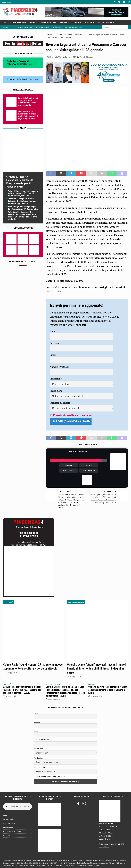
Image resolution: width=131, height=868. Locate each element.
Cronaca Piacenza (18, 22)
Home (4, 22)
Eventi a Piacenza (48, 22)
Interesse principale (60, 403)
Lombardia (89, 465)
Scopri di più (104, 839)
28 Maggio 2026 (11, 673)
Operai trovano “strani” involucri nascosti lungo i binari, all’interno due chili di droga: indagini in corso (97, 668)
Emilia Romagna (69, 471)
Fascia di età (56, 391)
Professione (56, 379)
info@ (108, 836)
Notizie (60, 35)
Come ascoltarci (9, 823)
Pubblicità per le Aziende (12, 831)
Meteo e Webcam (105, 22)
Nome (53, 331)
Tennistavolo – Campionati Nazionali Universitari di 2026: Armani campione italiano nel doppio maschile (22, 201)
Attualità (64, 22)
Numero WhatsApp (60, 367)
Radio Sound (7, 2)
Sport (32, 22)
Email (53, 355)
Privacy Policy (79, 865)
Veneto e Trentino (89, 471)
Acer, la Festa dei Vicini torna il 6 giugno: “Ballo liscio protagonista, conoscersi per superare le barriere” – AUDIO (22, 690)
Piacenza (69, 465)
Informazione (8, 827)
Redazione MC (71, 57)
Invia (31, 64)
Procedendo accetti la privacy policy (73, 415)
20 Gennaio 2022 (56, 57)
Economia (77, 22)
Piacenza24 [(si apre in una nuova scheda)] (33, 79)
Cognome (55, 343)
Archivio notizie (9, 819)
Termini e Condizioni (92, 865)
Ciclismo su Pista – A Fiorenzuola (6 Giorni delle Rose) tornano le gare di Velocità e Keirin (108, 690)
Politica (89, 22)
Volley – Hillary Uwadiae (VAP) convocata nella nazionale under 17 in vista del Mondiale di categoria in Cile (23, 193)
